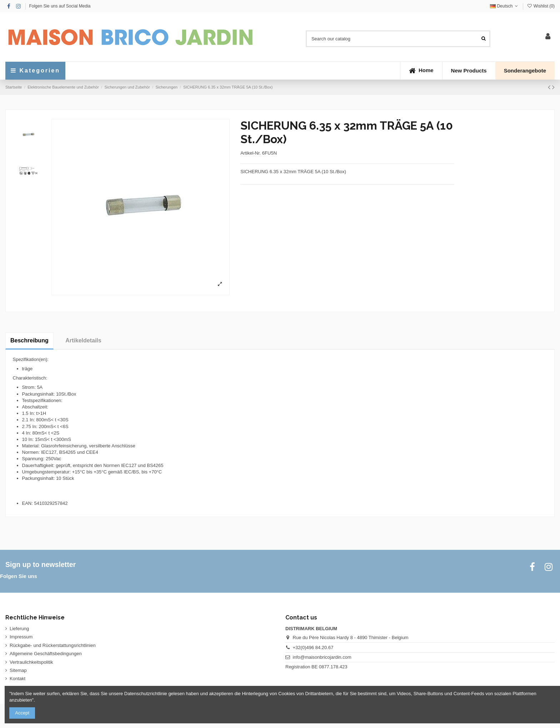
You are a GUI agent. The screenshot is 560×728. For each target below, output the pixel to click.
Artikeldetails (83, 340)
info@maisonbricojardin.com (322, 657)
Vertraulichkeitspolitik (31, 662)
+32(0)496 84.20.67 (313, 647)
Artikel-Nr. (251, 153)
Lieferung (19, 629)
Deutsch (505, 6)
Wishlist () (541, 6)
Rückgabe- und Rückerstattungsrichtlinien (53, 645)
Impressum (21, 637)
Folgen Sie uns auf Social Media (60, 6)
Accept (22, 713)
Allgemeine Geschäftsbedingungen (46, 654)
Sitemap (18, 670)
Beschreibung (29, 340)
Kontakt (17, 679)
